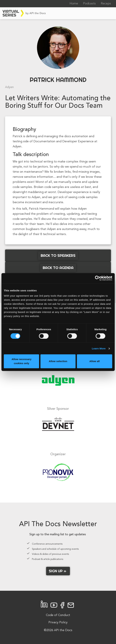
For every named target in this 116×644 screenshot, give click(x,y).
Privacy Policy (58, 622)
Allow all (94, 361)
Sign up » (58, 571)
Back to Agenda (58, 268)
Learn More (99, 348)
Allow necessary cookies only (22, 361)
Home (74, 4)
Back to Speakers (58, 255)
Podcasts (89, 4)
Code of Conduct (58, 615)
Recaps (106, 4)
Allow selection (58, 361)
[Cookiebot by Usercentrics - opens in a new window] (97, 278)
